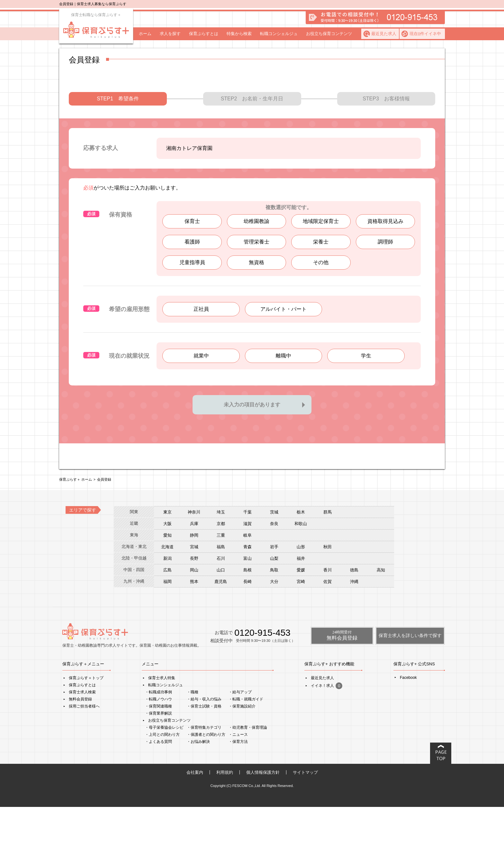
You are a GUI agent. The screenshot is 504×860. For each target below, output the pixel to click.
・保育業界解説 (158, 766)
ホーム (145, 34)
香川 (328, 623)
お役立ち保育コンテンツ (329, 34)
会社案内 (195, 825)
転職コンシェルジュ (279, 34)
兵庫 (194, 577)
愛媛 (301, 623)
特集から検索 (239, 34)
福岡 (167, 635)
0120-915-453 (262, 686)
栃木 (301, 565)
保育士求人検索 (82, 745)
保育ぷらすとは (204, 34)
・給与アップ (240, 745)
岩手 (274, 600)
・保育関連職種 (158, 759)
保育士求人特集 (162, 731)
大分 (274, 635)
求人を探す (170, 34)
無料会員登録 (80, 752)
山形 (301, 600)
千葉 (248, 565)
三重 (221, 588)
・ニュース (238, 788)
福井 (301, 611)
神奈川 (194, 565)
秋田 (328, 600)
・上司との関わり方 (162, 788)
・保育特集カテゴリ (204, 781)
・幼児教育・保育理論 (248, 781)
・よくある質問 (158, 795)
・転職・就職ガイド (246, 752)
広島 (167, 623)
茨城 (274, 565)
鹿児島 (221, 635)
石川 (221, 611)
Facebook (408, 731)
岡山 (194, 623)
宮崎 (301, 635)
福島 (221, 600)
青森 (248, 600)
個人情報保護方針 (263, 825)
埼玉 (221, 565)
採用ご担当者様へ (84, 759)
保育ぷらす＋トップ (86, 731)
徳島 (354, 623)
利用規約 (225, 825)
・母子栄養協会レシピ (164, 781)
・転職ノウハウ (158, 752)
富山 (248, 611)
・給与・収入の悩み (204, 752)
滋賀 (248, 577)
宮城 (194, 600)
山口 (221, 623)
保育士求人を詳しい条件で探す (410, 689)
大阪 (167, 577)
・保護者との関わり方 (206, 788)
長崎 (248, 635)
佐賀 (328, 635)
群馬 (328, 565)
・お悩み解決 (198, 795)
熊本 (194, 635)
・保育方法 (238, 795)
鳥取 (274, 623)
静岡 (194, 588)
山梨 (274, 611)
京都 (221, 577)
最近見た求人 (384, 34)
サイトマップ (305, 825)
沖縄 (354, 635)
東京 (167, 565)
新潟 (167, 611)
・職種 (193, 745)
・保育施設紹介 (242, 759)
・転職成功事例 (158, 745)
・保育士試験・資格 (204, 759)
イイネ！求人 (327, 739)
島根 (248, 623)
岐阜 (248, 588)
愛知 (167, 588)
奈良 (274, 577)
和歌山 (301, 577)
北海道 (167, 600)
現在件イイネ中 (425, 34)
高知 (381, 623)
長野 (194, 611)
